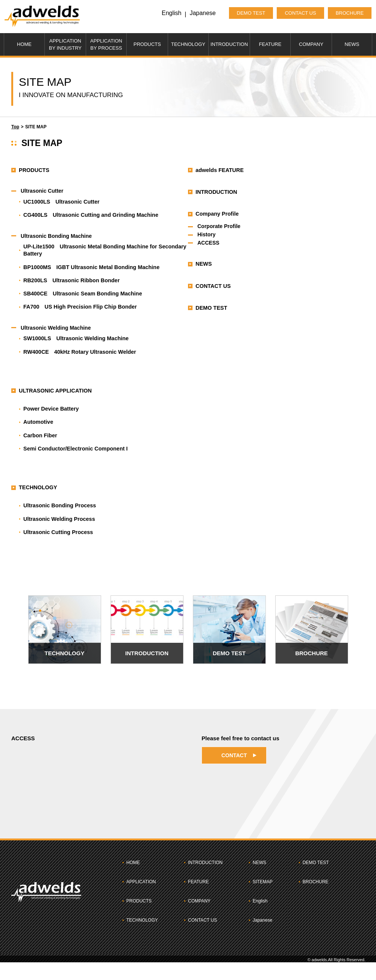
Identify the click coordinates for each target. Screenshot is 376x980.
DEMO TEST (244, 13)
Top (15, 127)
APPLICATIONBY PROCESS (106, 45)
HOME (24, 44)
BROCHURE (343, 13)
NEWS (352, 44)
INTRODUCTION (229, 44)
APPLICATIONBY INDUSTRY (65, 45)
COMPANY (311, 44)
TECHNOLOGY (188, 44)
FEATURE (270, 44)
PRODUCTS (147, 44)
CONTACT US (293, 13)
